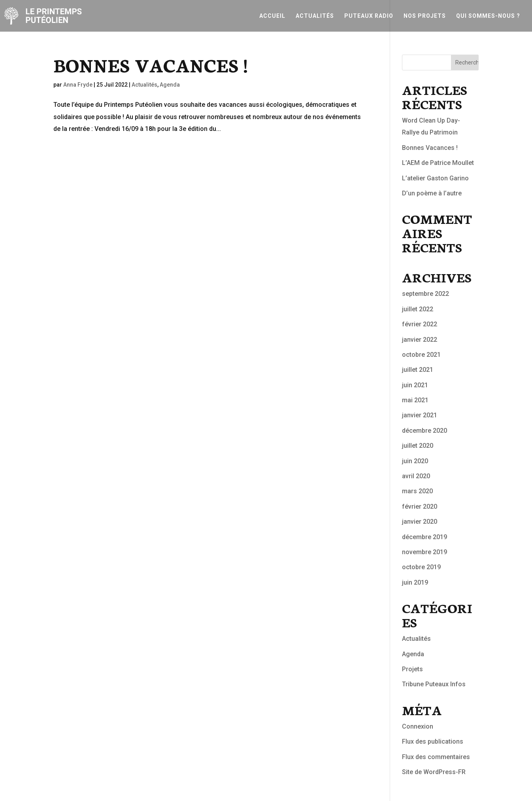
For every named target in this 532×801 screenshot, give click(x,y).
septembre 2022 (425, 294)
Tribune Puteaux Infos (434, 684)
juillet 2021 (418, 370)
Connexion (418, 726)
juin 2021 (415, 385)
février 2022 (420, 324)
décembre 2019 (424, 537)
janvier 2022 (420, 340)
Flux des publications (433, 741)
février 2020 (420, 507)
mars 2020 (417, 491)
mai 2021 (415, 400)
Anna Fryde (78, 85)
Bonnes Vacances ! (150, 64)
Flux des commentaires (436, 757)
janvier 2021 (420, 415)
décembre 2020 (424, 431)
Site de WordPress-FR (434, 772)
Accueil (272, 16)
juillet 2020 (418, 446)
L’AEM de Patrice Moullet (438, 163)
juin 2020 (415, 461)
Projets (412, 669)
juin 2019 (415, 582)
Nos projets (425, 16)
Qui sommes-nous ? (488, 16)
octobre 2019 (421, 567)
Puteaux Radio (369, 16)
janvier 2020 (420, 522)
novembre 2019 (424, 552)
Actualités (315, 16)
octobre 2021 (421, 355)
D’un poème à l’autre (432, 193)
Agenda (170, 85)
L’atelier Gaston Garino (435, 178)
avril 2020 (416, 476)
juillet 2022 (418, 309)
